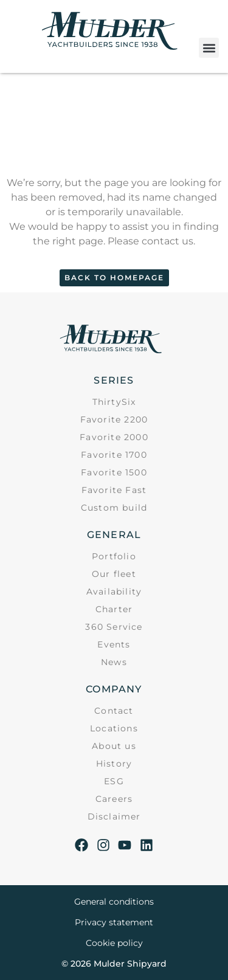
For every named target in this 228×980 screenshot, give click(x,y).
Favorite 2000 (114, 437)
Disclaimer (114, 816)
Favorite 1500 (114, 472)
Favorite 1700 (114, 455)
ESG (114, 781)
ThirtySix (114, 402)
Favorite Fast (114, 490)
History (114, 764)
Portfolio (114, 556)
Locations (114, 728)
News (114, 662)
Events (114, 644)
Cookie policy (114, 943)
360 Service (114, 627)
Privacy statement (114, 922)
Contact (114, 711)
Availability (114, 592)
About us (114, 746)
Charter (114, 609)
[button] (209, 48)
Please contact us (150, 241)
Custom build (114, 508)
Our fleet (114, 574)
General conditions (114, 902)
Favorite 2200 (114, 419)
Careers (114, 799)
